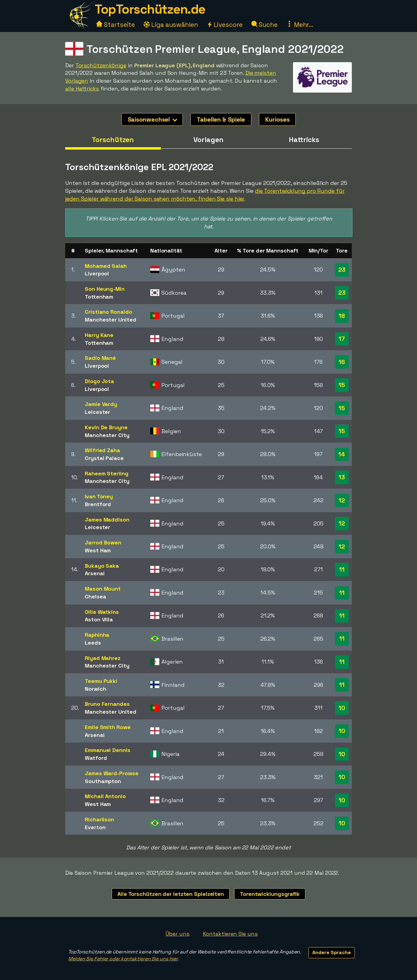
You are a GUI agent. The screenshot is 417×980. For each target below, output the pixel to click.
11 (342, 569)
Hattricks (304, 140)
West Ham (98, 550)
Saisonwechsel (153, 119)
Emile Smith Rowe (108, 727)
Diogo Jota (99, 381)
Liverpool (97, 273)
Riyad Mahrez (103, 658)
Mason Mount (103, 589)
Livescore (225, 25)
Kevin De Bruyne (106, 427)
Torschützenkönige (101, 65)
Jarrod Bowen (103, 542)
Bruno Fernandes (107, 704)
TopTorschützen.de (150, 9)
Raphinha (97, 635)
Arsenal (95, 573)
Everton (95, 827)
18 (342, 316)
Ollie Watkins (102, 612)
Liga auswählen (171, 25)
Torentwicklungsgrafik (270, 894)
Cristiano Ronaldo (108, 312)
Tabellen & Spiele (221, 119)
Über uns (177, 934)
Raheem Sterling (107, 473)
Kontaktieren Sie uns (230, 934)
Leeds (93, 643)
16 (342, 362)
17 (342, 339)
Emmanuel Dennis (108, 750)
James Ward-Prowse (111, 773)
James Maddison (107, 520)
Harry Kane (99, 335)
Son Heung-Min (105, 289)
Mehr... (300, 25)
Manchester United (110, 320)
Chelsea (95, 596)
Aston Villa (99, 619)
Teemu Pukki (101, 681)
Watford (96, 758)
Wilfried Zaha (102, 450)
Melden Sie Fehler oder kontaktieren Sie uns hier (123, 959)
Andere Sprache (332, 952)
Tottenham (99, 297)
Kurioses (277, 119)
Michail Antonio (105, 796)
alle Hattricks (82, 89)
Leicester (97, 412)
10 (342, 708)
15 (342, 385)
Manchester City (107, 435)
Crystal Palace (104, 458)
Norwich (95, 689)
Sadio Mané (100, 358)
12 (342, 500)
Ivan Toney (99, 496)
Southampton (103, 781)
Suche (264, 25)
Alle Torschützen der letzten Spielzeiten (171, 894)
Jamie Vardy (101, 404)
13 (342, 477)
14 (342, 454)
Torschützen (113, 140)
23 (342, 270)
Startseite (116, 25)
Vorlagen (208, 140)
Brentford (98, 504)
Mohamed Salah (106, 266)
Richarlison (99, 819)
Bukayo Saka (102, 566)
